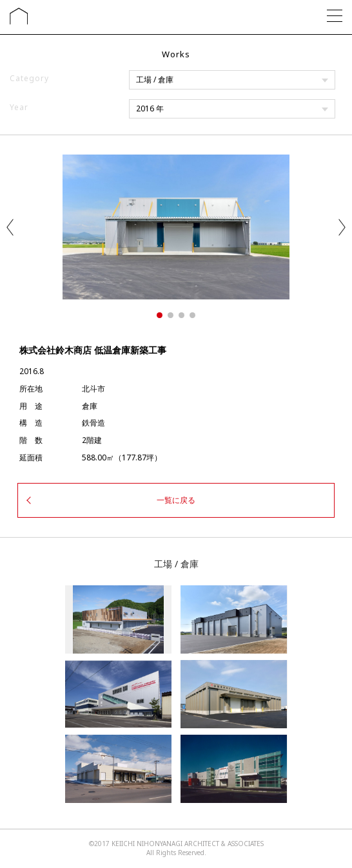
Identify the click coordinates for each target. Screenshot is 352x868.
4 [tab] (192, 315)
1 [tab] (160, 315)
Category (29, 78)
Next (342, 227)
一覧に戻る (176, 500)
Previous (10, 227)
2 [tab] (171, 315)
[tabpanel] (176, 227)
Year (19, 107)
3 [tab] (181, 315)
